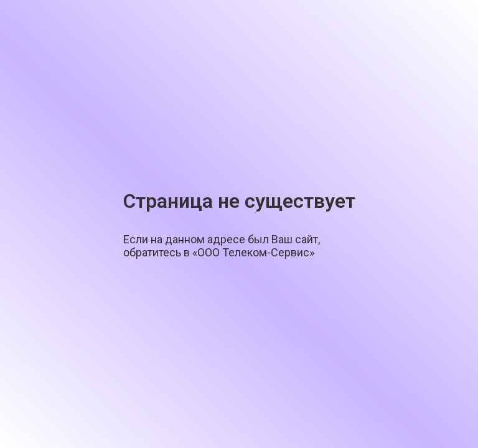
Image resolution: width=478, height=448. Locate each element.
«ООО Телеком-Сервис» (253, 252)
